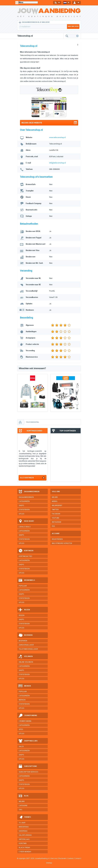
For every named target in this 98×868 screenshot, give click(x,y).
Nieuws (22, 801)
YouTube (56, 518)
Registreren (57, 539)
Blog (23, 796)
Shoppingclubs (28, 741)
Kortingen (26, 551)
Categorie (23, 806)
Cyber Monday (25, 852)
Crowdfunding (28, 716)
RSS (53, 526)
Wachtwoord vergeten (62, 543)
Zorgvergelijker (26, 645)
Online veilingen (26, 662)
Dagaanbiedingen (29, 492)
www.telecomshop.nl (57, 137)
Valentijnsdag (25, 835)
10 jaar (22, 823)
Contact (77, 858)
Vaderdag (23, 831)
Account (56, 534)
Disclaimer (62, 858)
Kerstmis (23, 843)
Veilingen (25, 657)
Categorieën (24, 501)
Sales (21, 747)
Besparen (25, 635)
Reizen (24, 610)
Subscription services (28, 772)
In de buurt (26, 521)
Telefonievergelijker (28, 649)
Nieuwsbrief (57, 506)
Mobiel (55, 501)
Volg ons (56, 492)
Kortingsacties (25, 556)
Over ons (54, 858)
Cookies (70, 858)
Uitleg (22, 514)
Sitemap (49, 863)
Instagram (56, 522)
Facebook (56, 514)
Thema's (25, 817)
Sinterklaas (24, 839)
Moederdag (24, 827)
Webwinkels (27, 580)
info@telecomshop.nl (57, 163)
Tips (20, 810)
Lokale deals (25, 527)
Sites (21, 729)
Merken (25, 686)
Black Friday (24, 848)
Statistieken (24, 510)
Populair (23, 586)
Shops (21, 506)
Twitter (55, 510)
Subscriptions (28, 766)
